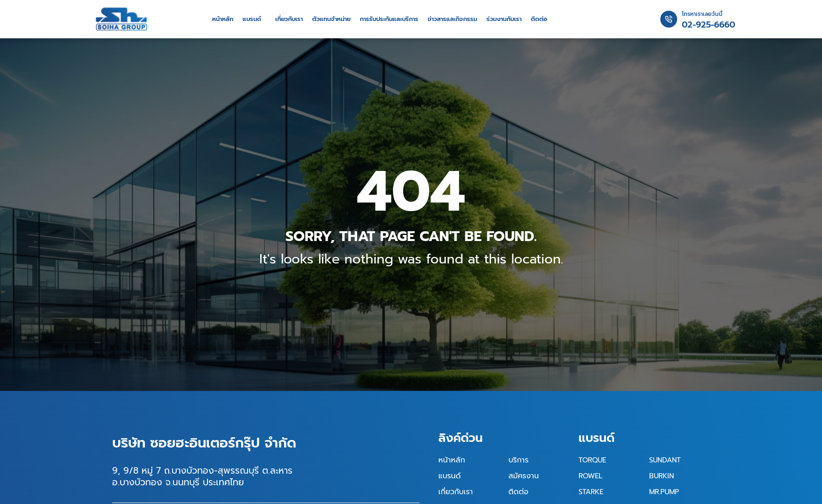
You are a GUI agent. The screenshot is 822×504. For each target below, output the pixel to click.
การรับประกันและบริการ (389, 19)
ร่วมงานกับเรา (504, 19)
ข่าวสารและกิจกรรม (452, 19)
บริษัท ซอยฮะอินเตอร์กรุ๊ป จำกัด (204, 443)
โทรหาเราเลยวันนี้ (702, 14)
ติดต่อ (539, 19)
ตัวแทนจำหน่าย (331, 19)
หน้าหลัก (223, 19)
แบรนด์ (252, 19)
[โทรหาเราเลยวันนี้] (669, 19)
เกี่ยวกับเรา (289, 19)
